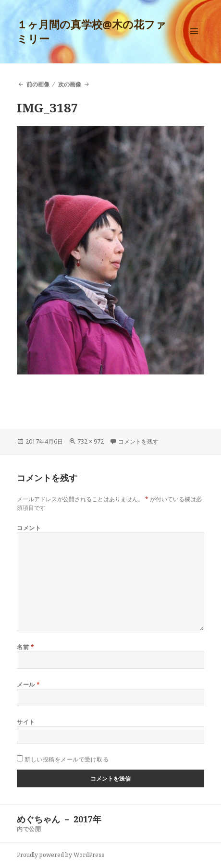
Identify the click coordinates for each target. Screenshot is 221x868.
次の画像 (70, 84)
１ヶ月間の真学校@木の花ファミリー (92, 31)
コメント (29, 528)
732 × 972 (91, 441)
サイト (26, 722)
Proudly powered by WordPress (61, 855)
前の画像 (38, 84)
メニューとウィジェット (194, 41)
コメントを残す (138, 441)
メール (28, 684)
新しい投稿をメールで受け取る (67, 759)
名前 (25, 647)
